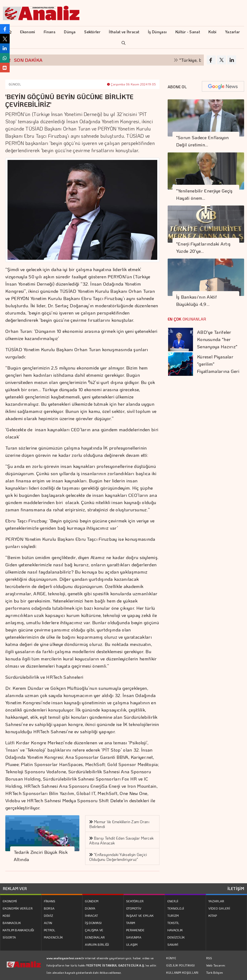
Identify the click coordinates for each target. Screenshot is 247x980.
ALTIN (48, 923)
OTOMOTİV (134, 908)
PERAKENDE (135, 930)
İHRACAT (91, 915)
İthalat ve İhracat (124, 32)
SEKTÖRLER (135, 901)
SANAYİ (173, 944)
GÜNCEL (15, 84)
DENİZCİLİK (176, 937)
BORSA (49, 908)
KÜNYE (171, 958)
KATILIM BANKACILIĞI (18, 930)
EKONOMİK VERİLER (18, 908)
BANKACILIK (12, 923)
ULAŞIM (132, 944)
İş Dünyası (157, 32)
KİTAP (213, 915)
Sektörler (92, 32)
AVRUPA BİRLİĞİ (97, 944)
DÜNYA (90, 908)
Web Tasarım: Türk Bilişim (216, 969)
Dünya (70, 32)
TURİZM (173, 915)
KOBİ (6, 915)
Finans (50, 32)
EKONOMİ (10, 901)
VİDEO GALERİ (219, 908)
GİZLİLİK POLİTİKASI (180, 965)
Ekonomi (27, 32)
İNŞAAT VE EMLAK (140, 915)
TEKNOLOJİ (176, 908)
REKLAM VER (15, 888)
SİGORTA (9, 937)
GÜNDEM (92, 901)
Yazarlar (232, 32)
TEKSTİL (173, 923)
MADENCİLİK (53, 937)
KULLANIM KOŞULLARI (182, 973)
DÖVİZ (49, 915)
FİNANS (50, 901)
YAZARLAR (216, 901)
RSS (209, 958)
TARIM (131, 923)
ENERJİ (173, 901)
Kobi (212, 32)
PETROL (50, 930)
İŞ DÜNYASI (93, 923)
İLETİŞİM (236, 888)
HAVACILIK (175, 930)
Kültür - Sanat (188, 32)
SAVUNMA (134, 937)
